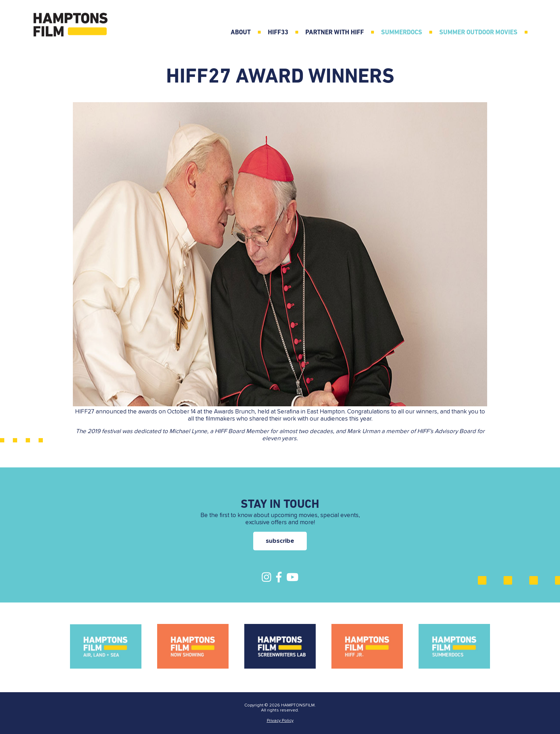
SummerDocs (402, 33)
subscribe (280, 541)
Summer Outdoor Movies (478, 33)
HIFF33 (278, 33)
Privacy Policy (280, 721)
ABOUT (241, 33)
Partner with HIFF (335, 33)
